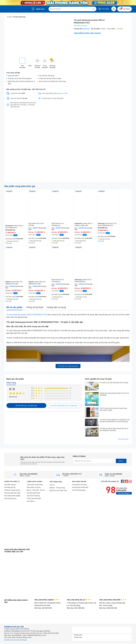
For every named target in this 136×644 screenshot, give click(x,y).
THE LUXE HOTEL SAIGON (47, 600)
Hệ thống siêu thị (10, 487)
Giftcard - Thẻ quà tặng (57, 488)
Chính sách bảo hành (34, 498)
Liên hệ (52, 485)
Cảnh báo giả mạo (10, 498)
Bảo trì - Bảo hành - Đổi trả (36, 490)
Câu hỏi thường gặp (79, 490)
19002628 (35, 228)
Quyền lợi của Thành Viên (58, 490)
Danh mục (40, 9)
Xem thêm (31, 501)
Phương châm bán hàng (12, 493)
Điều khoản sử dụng (34, 487)
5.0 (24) (119, 29)
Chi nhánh (104, 9)
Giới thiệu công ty (10, 485)
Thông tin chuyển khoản (12, 490)
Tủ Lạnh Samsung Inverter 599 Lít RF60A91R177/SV (27, 315)
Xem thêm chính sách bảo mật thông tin (16, 640)
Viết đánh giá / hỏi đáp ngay (26, 406)
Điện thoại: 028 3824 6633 (43, 608)
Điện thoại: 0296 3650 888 (108, 608)
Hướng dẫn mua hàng (79, 485)
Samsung (86, 29)
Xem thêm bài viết (124, 439)
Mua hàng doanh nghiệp (12, 496)
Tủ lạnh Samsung (19, 17)
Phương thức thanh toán (80, 487)
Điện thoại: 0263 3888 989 (76, 608)
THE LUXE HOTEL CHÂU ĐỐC (113, 600)
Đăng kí (121, 461)
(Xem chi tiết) (63, 93)
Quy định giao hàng (33, 493)
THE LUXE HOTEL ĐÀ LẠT (79, 600)
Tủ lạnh (9, 17)
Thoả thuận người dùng (35, 485)
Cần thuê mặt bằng (33, 496)
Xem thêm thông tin (124, 493)
